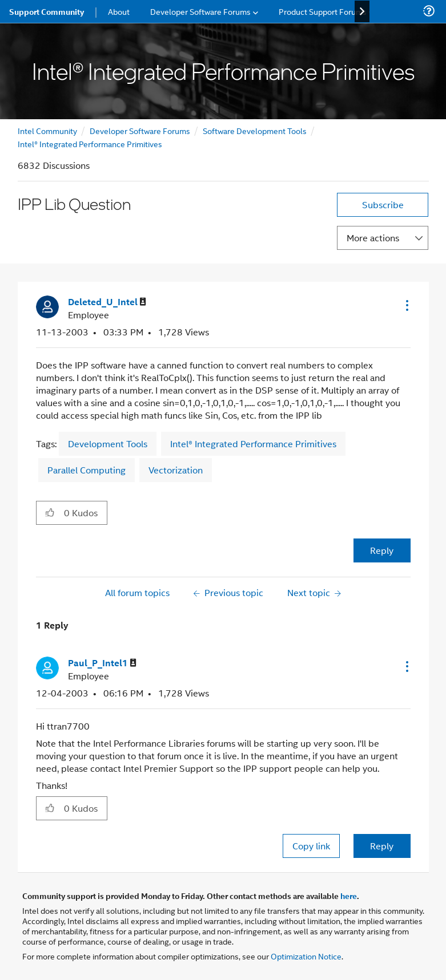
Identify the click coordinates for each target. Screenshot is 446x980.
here (349, 896)
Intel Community (47, 130)
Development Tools (108, 444)
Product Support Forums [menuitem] (323, 11)
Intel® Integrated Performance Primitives (90, 143)
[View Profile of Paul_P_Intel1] (102, 663)
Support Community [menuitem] (47, 11)
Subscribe (383, 204)
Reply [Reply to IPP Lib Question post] (382, 550)
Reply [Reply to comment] (382, 846)
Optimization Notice (306, 956)
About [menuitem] (119, 11)
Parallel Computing (87, 470)
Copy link (311, 846)
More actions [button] (373, 238)
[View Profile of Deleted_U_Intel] (107, 302)
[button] (406, 305)
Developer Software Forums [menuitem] (200, 11)
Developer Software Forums (140, 130)
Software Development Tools (255, 130)
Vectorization (176, 470)
